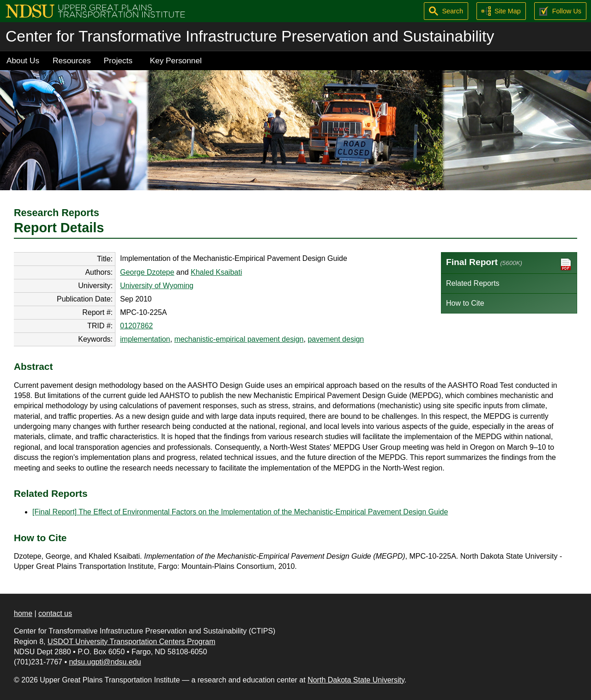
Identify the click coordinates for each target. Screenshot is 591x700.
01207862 (136, 326)
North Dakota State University (356, 680)
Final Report (509, 264)
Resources (72, 60)
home (23, 613)
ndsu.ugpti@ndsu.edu (105, 662)
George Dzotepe (147, 272)
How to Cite (465, 303)
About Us (23, 60)
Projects (118, 60)
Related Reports (473, 283)
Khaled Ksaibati (216, 272)
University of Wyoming (157, 286)
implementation (145, 339)
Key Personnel (176, 60)
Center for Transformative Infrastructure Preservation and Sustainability (250, 36)
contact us (55, 613)
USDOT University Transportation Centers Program (131, 642)
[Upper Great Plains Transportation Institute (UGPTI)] (95, 10)
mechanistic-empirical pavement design (239, 339)
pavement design (336, 339)
